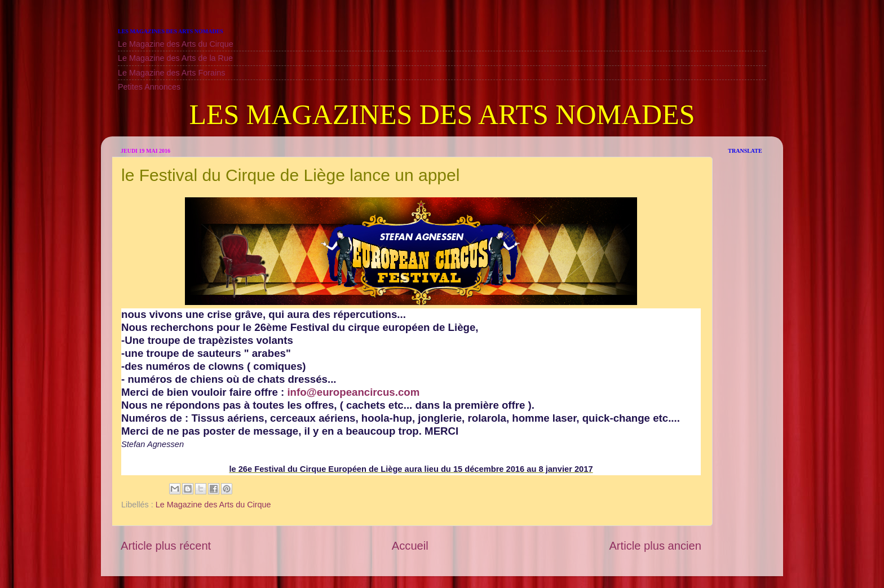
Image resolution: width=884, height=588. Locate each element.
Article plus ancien (655, 546)
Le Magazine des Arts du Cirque (176, 44)
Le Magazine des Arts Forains (171, 73)
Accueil (410, 546)
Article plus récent (166, 546)
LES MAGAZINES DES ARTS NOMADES (442, 114)
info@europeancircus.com (353, 392)
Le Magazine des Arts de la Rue (175, 58)
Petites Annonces (149, 87)
